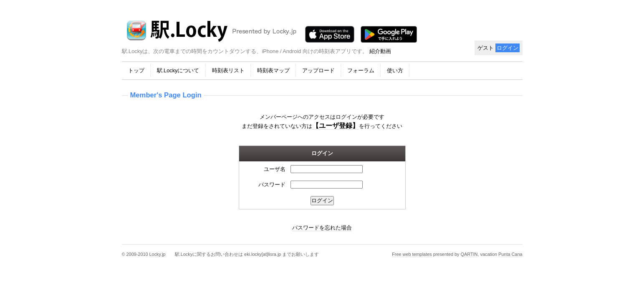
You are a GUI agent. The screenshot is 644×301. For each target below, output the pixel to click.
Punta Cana (510, 254)
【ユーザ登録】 (336, 126)
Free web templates (412, 254)
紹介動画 (380, 51)
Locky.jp (158, 254)
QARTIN (469, 254)
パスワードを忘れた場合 (322, 228)
